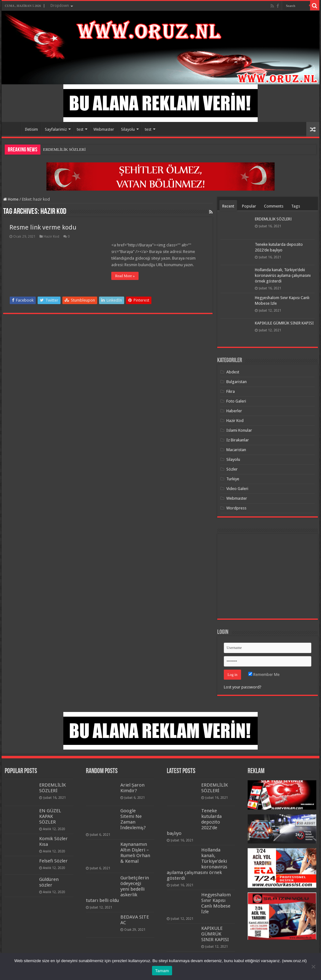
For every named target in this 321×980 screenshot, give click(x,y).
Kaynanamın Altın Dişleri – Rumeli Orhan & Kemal (135, 853)
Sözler (232, 469)
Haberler (234, 411)
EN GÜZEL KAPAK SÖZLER (50, 816)
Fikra (231, 391)
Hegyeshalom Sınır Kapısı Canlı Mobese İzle (216, 903)
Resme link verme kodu (43, 227)
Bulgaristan (237, 382)
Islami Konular (239, 430)
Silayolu (128, 129)
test (80, 129)
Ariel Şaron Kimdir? (132, 788)
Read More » (125, 276)
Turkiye (233, 479)
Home (13, 129)
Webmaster (104, 129)
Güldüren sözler (49, 882)
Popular (249, 206)
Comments (274, 206)
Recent (228, 206)
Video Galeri (237, 489)
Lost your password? (243, 687)
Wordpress (236, 508)
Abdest (233, 372)
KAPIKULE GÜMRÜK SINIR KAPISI (284, 323)
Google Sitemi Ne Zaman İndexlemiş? (133, 819)
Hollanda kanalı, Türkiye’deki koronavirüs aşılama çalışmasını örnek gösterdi (283, 275)
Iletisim (31, 129)
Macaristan (236, 450)
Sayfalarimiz (56, 129)
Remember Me (264, 674)
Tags (296, 206)
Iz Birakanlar (238, 440)
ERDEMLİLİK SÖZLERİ (64, 149)
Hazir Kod (51, 237)
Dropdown (60, 6)
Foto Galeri (236, 401)
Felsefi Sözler (53, 861)
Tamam (162, 971)
